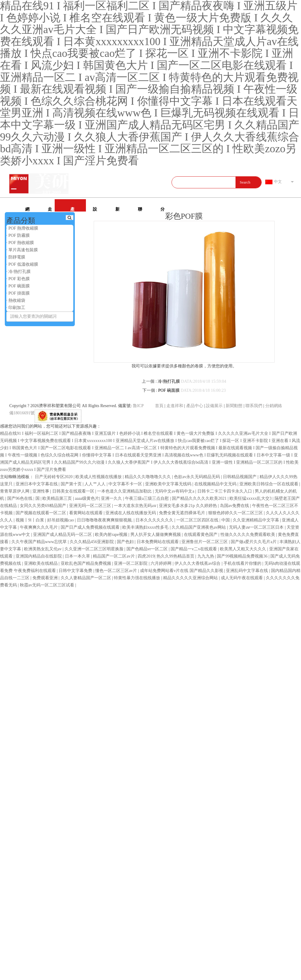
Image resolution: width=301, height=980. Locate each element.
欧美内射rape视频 (112, 535)
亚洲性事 (41, 491)
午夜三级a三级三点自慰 (147, 498)
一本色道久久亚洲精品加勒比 (125, 491)
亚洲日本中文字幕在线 (37, 484)
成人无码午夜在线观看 (242, 578)
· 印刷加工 (16, 308)
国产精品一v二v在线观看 (194, 549)
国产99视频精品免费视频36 (243, 556)
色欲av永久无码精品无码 (198, 477)
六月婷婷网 (162, 563)
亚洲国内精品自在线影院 (39, 556)
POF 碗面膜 (169, 390)
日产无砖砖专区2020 (54, 477)
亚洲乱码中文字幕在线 (248, 571)
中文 (278, 182)
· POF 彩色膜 (18, 279)
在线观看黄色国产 (201, 535)
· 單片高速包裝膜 (22, 250)
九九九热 (206, 556)
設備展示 (95, 209)
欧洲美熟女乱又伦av (43, 549)
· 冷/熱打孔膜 (18, 272)
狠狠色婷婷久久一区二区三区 (236, 513)
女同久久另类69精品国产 (44, 506)
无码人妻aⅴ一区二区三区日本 (257, 527)
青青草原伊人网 (15, 491)
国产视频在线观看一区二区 (41, 513)
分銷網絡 (163, 209)
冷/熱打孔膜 (169, 381)
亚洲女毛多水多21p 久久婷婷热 (188, 506)
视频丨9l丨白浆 (30, 520)
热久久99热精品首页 (176, 556)
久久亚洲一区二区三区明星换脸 (95, 549)
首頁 (159, 406)
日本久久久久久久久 (155, 520)
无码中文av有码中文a (175, 491)
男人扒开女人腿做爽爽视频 (156, 535)
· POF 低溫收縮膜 (22, 264)
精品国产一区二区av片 (114, 556)
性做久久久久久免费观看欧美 (248, 535)
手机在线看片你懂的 (243, 563)
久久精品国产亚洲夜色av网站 (199, 527)
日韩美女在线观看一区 (74, 491)
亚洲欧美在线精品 (41, 563)
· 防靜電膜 (16, 257)
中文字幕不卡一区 (126, 484)
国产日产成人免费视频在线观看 (91, 527)
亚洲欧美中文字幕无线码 (169, 484)
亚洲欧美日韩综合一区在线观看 (269, 484)
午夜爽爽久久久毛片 (39, 527)
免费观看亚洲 (46, 578)
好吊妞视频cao (61, 520)
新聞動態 (117, 209)
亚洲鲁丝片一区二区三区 (205, 542)
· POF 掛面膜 (18, 293)
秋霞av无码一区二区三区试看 (48, 585)
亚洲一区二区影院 (131, 563)
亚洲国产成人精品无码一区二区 (63, 535)
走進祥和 (50, 209)
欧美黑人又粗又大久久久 (244, 549)
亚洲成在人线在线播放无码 (131, 513)
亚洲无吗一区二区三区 (91, 506)
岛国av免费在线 (235, 506)
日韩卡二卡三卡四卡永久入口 (225, 491)
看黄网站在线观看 (87, 513)
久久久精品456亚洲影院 (92, 542)
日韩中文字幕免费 (76, 571)
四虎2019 (146, 556)
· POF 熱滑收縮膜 (22, 228)
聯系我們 (140, 209)
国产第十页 (72, 484)
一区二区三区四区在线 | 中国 (204, 520)
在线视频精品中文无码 (216, 484)
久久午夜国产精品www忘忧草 (40, 542)
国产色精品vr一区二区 (148, 549)
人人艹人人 (96, 484)
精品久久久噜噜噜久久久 (148, 477)
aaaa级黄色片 (87, 498)
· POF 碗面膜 (18, 286)
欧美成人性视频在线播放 (99, 477)
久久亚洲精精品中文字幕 (257, 520)
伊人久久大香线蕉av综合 (198, 563)
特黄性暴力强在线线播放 (138, 578)
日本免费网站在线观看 (158, 542)
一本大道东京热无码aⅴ (135, 506)
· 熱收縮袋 (16, 300)
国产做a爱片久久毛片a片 (254, 542)
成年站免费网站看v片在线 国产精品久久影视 (182, 571)
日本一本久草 (78, 556)
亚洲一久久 (112, 498)
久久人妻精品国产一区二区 (87, 578)
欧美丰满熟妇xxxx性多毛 (146, 527)
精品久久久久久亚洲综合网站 (191, 578)
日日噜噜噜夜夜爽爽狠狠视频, (105, 520)
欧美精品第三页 (58, 498)
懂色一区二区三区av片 (117, 571)
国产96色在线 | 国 (24, 498)
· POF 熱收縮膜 (20, 243)
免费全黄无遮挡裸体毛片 (183, 513)
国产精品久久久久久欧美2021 (200, 498)
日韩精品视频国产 (240, 477)
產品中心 (72, 209)
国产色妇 (126, 542)
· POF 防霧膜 (18, 235)
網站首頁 (27, 209)
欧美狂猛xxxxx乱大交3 (251, 498)
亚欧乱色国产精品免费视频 (87, 563)
